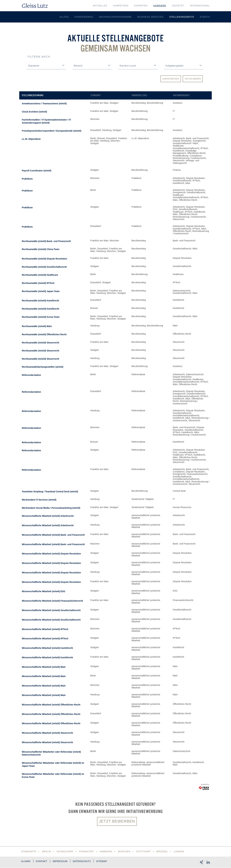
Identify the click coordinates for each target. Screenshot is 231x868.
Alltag (64, 17)
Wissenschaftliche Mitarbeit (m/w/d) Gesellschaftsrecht (51, 610)
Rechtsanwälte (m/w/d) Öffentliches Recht (44, 334)
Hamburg (107, 852)
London (180, 852)
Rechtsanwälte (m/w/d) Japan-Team (41, 291)
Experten (141, 6)
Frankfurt (87, 852)
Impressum (61, 862)
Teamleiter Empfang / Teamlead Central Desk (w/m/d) (50, 492)
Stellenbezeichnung (33, 95)
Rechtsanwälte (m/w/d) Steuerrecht (41, 343)
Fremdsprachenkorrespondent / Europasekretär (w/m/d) (51, 131)
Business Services (150, 17)
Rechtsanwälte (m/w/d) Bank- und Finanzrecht (46, 241)
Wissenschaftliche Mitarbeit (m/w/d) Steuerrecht (47, 733)
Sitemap (104, 862)
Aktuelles (100, 6)
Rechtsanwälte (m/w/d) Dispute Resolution (44, 259)
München (125, 852)
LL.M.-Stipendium (31, 139)
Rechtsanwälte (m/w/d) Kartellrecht (41, 301)
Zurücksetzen (171, 79)
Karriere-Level (140, 95)
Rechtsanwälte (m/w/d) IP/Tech (38, 283)
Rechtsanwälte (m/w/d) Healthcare (40, 275)
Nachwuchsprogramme (115, 17)
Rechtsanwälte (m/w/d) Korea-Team (41, 317)
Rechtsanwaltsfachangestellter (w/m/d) (43, 367)
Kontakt (42, 862)
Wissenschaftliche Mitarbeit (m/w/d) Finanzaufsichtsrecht (52, 601)
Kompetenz (121, 6)
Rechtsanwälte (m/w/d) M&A (37, 326)
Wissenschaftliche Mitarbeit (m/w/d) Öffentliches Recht (51, 705)
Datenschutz (84, 862)
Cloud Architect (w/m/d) (34, 112)
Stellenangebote (182, 17)
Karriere (160, 6)
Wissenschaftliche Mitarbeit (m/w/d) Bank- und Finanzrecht (53, 535)
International (200, 6)
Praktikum (27, 179)
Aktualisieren (193, 79)
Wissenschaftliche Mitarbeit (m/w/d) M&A (44, 667)
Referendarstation (31, 375)
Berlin (47, 852)
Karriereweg (84, 17)
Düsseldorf (65, 852)
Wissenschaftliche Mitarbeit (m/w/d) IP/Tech (45, 629)
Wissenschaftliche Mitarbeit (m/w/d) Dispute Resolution (51, 554)
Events (205, 17)
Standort (96, 95)
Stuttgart (145, 852)
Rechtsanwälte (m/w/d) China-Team (41, 249)
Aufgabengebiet (181, 95)
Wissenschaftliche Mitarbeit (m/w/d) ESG (44, 591)
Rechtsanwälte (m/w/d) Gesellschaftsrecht (44, 267)
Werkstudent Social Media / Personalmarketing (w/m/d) (51, 508)
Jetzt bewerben (117, 821)
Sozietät (178, 6)
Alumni (26, 862)
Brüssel (164, 852)
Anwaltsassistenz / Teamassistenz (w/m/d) (44, 104)
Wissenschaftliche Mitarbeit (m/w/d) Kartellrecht (47, 648)
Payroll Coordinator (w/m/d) (37, 171)
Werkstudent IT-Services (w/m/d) (39, 500)
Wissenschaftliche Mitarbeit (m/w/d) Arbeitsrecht (48, 516)
